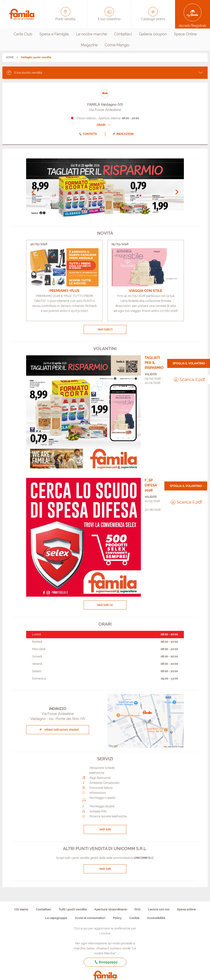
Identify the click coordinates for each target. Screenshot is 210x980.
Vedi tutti (105, 329)
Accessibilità (156, 918)
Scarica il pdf (189, 379)
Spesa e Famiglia (54, 34)
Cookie (134, 918)
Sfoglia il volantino (189, 363)
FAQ (137, 909)
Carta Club (23, 34)
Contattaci (123, 34)
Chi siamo (21, 909)
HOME (10, 57)
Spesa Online (185, 34)
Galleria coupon (153, 34)
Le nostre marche (91, 34)
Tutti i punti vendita (73, 909)
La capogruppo (56, 918)
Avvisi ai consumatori (90, 918)
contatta (87, 134)
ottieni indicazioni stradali (58, 730)
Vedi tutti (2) (105, 605)
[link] (64, 281)
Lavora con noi (159, 909)
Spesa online (186, 909)
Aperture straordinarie (111, 909)
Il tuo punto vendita (24, 72)
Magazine (89, 45)
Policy (117, 918)
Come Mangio (117, 45)
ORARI (104, 125)
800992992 (105, 962)
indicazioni (123, 134)
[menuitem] (23, 34)
